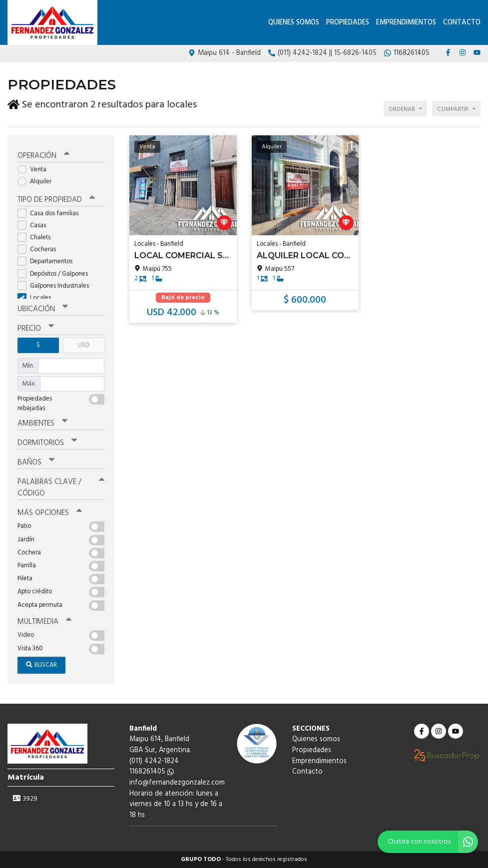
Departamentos (48, 261)
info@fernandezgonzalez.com (177, 783)
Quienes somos (294, 23)
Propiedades (348, 23)
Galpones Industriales (56, 286)
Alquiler (38, 182)
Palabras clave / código (61, 488)
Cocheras (40, 249)
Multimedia (44, 622)
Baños (36, 462)
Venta (35, 170)
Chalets (37, 237)
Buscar (41, 665)
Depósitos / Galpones (56, 274)
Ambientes (42, 424)
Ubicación (43, 309)
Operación (43, 156)
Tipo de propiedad (56, 200)
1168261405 (152, 772)
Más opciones (50, 513)
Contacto (462, 23)
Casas (35, 225)
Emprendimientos (406, 23)
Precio (36, 329)
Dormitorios (47, 443)
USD (84, 345)
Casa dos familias (51, 214)
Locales (37, 298)
